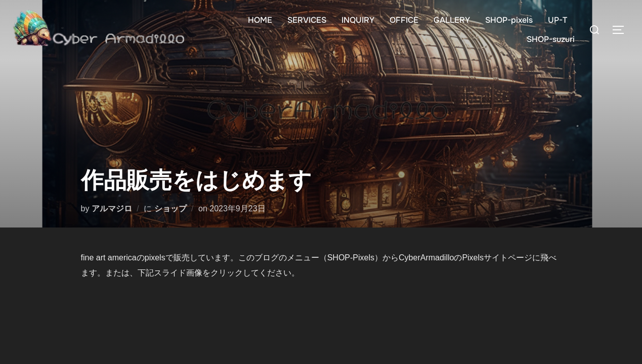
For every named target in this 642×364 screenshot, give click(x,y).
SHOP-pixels (509, 20)
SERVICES (307, 20)
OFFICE (404, 20)
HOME (260, 20)
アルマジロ (112, 209)
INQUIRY (358, 20)
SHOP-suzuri (551, 39)
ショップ (170, 209)
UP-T (558, 20)
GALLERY (452, 20)
